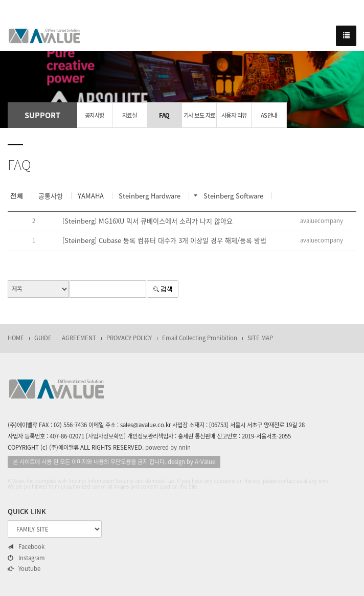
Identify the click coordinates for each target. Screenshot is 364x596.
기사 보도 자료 (199, 115)
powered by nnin (168, 447)
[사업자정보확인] (106, 436)
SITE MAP (260, 338)
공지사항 (95, 115)
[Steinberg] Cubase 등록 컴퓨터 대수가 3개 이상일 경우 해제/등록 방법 (164, 240)
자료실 (130, 115)
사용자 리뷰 (234, 115)
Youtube (24, 569)
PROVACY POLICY (129, 338)
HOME (16, 338)
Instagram (26, 558)
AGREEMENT (79, 338)
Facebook (26, 547)
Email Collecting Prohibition (200, 338)
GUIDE (43, 338)
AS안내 (269, 115)
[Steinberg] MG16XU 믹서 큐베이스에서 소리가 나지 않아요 (147, 221)
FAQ (164, 115)
